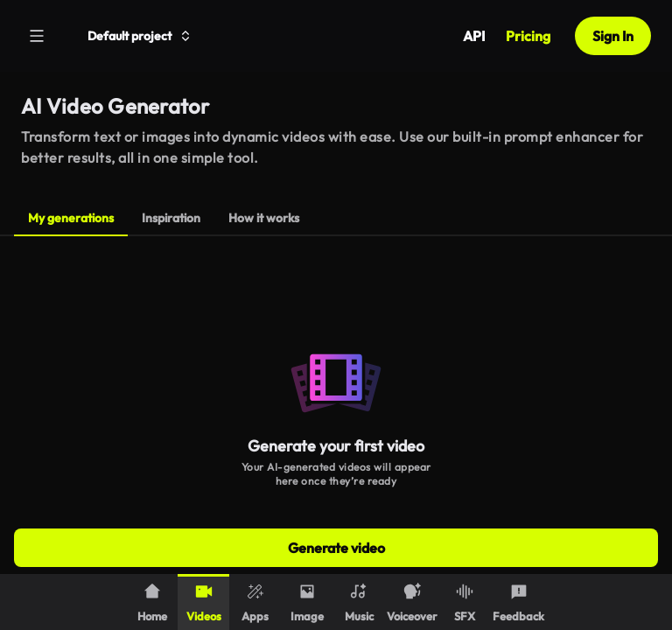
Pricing (528, 36)
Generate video (336, 548)
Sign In (613, 36)
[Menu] (37, 36)
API (474, 36)
